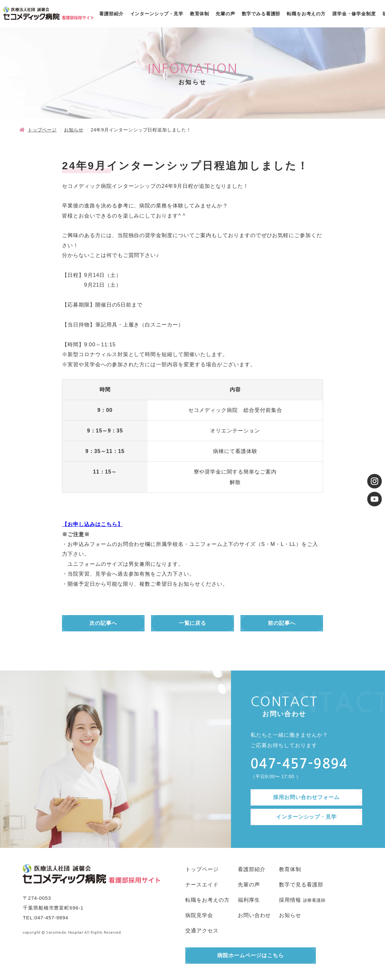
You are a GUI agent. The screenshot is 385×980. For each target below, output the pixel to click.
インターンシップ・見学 (157, 14)
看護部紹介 (111, 14)
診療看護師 (314, 900)
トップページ (42, 130)
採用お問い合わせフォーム (306, 797)
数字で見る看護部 (301, 885)
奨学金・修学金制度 (354, 14)
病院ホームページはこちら (251, 955)
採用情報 (290, 900)
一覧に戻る (193, 623)
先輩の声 (225, 14)
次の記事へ (103, 623)
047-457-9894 (51, 918)
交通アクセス (202, 931)
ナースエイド (202, 885)
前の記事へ (282, 623)
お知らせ (74, 130)
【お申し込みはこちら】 (92, 524)
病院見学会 (199, 915)
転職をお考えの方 (306, 14)
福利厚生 (249, 900)
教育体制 (200, 14)
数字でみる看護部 (261, 14)
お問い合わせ (254, 915)
